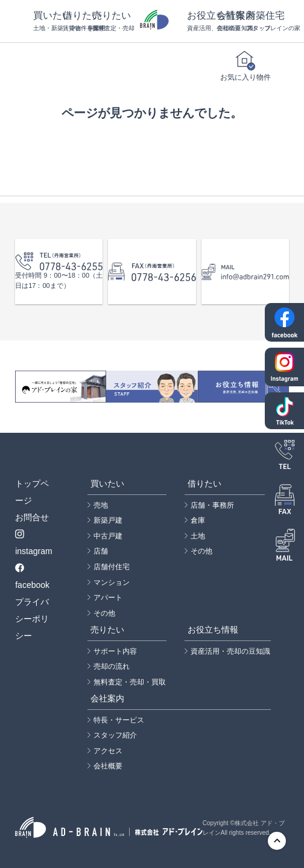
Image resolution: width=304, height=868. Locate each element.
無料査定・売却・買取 (130, 682)
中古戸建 (108, 536)
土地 (198, 536)
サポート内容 (115, 651)
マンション (112, 582)
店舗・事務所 (212, 505)
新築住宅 (261, 21)
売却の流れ (112, 666)
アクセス (108, 751)
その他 (104, 613)
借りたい (78, 21)
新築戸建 (108, 520)
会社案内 (231, 21)
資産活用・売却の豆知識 (230, 651)
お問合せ (32, 517)
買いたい (48, 21)
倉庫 (198, 520)
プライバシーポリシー (32, 619)
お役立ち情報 (202, 21)
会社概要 (108, 766)
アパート (108, 598)
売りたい (107, 21)
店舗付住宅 (112, 567)
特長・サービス (119, 720)
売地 (101, 505)
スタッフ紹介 (115, 735)
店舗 (101, 551)
